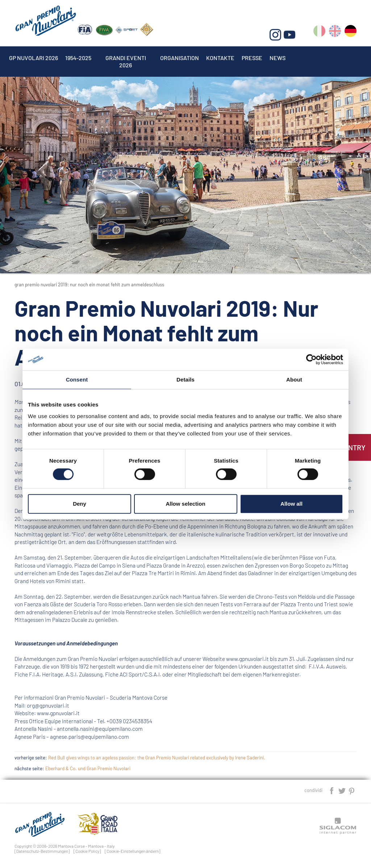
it (319, 32)
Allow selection (185, 504)
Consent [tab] (77, 380)
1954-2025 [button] (78, 58)
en (335, 32)
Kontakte (220, 58)
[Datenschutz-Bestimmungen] (42, 851)
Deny (80, 504)
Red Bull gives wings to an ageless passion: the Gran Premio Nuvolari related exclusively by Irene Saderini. (157, 758)
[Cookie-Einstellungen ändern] (133, 851)
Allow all (291, 504)
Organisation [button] (180, 58)
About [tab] (294, 380)
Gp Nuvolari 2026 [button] (34, 58)
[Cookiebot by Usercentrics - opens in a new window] (311, 359)
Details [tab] (185, 380)
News (278, 58)
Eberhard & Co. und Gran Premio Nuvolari (88, 768)
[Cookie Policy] (87, 851)
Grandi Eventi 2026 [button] (126, 58)
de (351, 32)
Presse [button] (252, 58)
